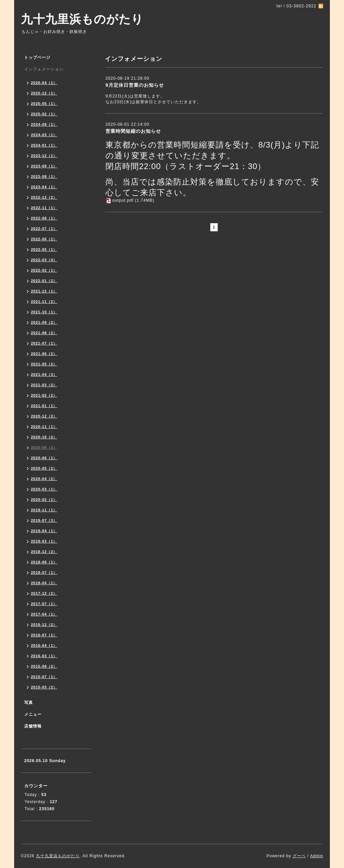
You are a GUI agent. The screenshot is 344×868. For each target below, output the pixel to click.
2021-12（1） (44, 291)
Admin (317, 856)
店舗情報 (33, 726)
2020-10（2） (44, 437)
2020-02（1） (44, 500)
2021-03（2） (44, 385)
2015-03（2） (44, 687)
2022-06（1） (44, 239)
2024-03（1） (44, 135)
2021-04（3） (44, 374)
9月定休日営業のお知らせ (135, 85)
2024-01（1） (44, 145)
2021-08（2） (44, 333)
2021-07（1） (44, 343)
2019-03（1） (44, 541)
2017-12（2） (44, 593)
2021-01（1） (44, 406)
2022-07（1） (44, 229)
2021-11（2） (44, 302)
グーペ (299, 856)
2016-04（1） (44, 645)
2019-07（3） (44, 520)
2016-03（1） (44, 656)
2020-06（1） (44, 458)
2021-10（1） (44, 312)
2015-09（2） (44, 666)
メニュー (33, 714)
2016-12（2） (44, 625)
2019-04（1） (44, 531)
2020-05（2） (44, 468)
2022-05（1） (44, 249)
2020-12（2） (44, 416)
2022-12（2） (44, 197)
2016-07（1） (44, 635)
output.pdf (123, 200)
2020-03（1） (44, 489)
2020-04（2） (44, 479)
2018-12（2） (44, 552)
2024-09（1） (44, 124)
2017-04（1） (44, 614)
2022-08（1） (44, 218)
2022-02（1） (44, 270)
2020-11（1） (44, 427)
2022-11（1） (44, 208)
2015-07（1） (44, 677)
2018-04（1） (44, 583)
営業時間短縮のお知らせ (133, 131)
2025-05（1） (44, 104)
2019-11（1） (44, 510)
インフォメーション (44, 69)
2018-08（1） (44, 562)
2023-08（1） (44, 176)
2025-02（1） (44, 114)
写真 (29, 703)
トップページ (37, 57)
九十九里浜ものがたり (82, 19)
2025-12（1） (44, 93)
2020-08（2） (44, 447)
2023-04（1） (44, 187)
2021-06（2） (44, 354)
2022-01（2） (44, 281)
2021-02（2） (44, 395)
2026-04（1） (44, 83)
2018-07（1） (44, 573)
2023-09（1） (44, 166)
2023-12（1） (44, 156)
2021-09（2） (44, 322)
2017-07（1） (44, 604)
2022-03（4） (44, 260)
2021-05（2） (44, 364)
